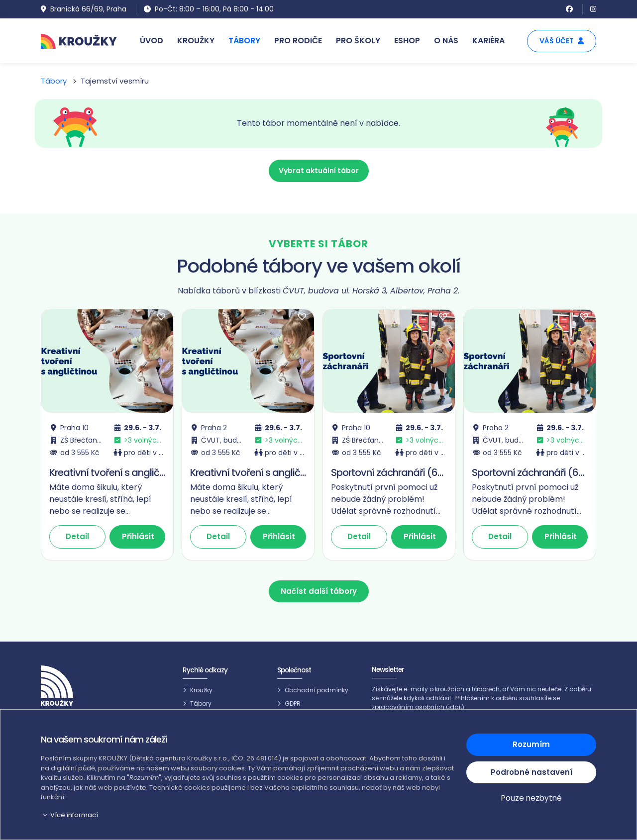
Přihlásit (138, 536)
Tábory (54, 81)
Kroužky (201, 689)
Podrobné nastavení (531, 772)
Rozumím (531, 744)
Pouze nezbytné (531, 798)
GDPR (293, 703)
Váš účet (562, 41)
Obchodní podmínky (317, 689)
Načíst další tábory (319, 591)
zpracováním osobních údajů (418, 707)
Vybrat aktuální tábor (319, 171)
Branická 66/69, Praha (84, 9)
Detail (77, 536)
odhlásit (439, 698)
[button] (248, 815)
